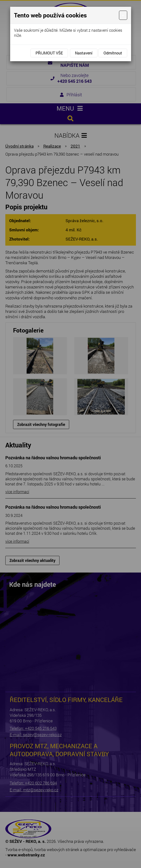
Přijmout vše (49, 53)
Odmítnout (113, 53)
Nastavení (84, 53)
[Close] (123, 15)
